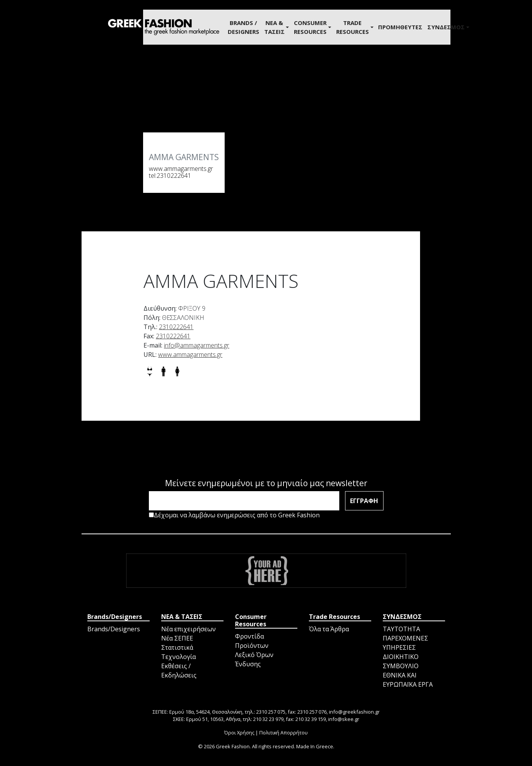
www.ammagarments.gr (181, 169)
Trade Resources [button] (353, 27)
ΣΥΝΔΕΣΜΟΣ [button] (446, 27)
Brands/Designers (114, 629)
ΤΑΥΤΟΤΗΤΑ (401, 629)
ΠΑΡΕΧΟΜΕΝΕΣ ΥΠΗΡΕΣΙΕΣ (405, 643)
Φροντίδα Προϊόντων (252, 641)
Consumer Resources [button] (310, 27)
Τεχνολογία (178, 657)
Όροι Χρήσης (239, 733)
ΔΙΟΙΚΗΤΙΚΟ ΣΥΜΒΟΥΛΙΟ (401, 661)
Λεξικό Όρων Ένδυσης (254, 659)
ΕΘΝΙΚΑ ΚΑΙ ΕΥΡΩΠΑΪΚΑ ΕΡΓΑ (408, 680)
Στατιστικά (177, 647)
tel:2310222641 (170, 176)
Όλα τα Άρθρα (329, 629)
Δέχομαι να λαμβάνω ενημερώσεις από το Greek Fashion (234, 515)
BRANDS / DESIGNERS (243, 27)
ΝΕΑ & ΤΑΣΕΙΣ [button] (274, 27)
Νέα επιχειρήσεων (188, 629)
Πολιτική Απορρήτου (284, 733)
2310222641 (176, 327)
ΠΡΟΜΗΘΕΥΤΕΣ (400, 27)
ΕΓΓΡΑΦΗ (364, 501)
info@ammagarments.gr (197, 345)
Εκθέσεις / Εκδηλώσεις (179, 671)
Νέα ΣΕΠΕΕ (177, 638)
